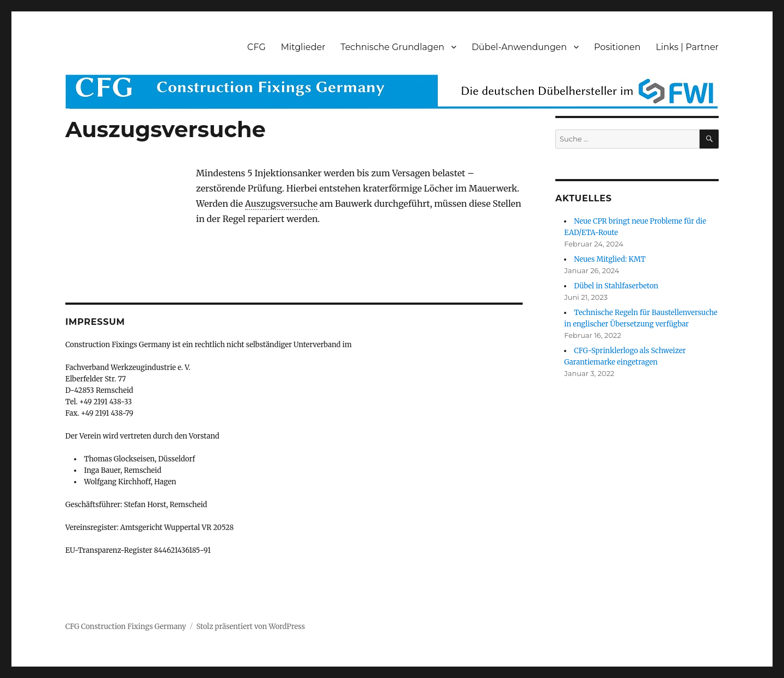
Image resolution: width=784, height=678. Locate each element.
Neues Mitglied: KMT (610, 259)
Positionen (617, 47)
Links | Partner (688, 47)
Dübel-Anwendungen (519, 47)
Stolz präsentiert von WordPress (250, 627)
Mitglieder (303, 47)
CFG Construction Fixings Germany (126, 627)
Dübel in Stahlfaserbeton (616, 286)
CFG (256, 47)
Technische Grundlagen (393, 47)
